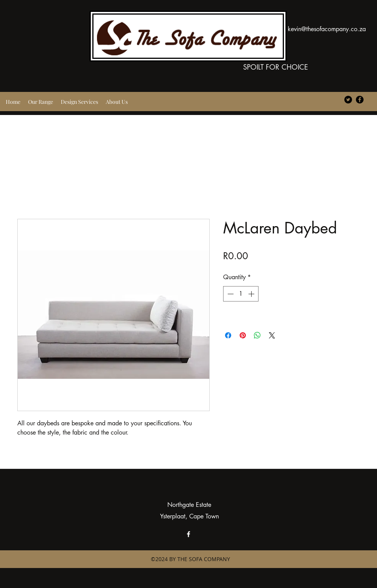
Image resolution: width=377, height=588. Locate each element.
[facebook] (188, 534)
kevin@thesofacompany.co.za (327, 29)
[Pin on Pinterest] (243, 335)
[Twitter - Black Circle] (348, 100)
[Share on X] (272, 335)
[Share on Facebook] (228, 335)
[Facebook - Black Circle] (360, 100)
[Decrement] (230, 294)
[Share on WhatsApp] (257, 335)
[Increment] (252, 294)
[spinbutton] (241, 294)
